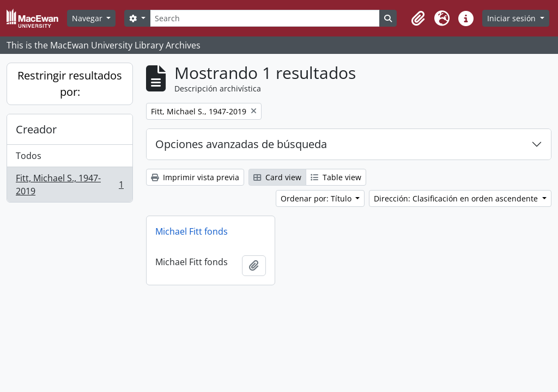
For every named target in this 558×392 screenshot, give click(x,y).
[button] (418, 19)
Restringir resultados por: (70, 84)
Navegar (88, 18)
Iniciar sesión (512, 18)
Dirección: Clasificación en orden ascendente (457, 198)
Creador (36, 129)
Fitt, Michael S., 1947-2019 (69, 185)
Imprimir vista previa (195, 177)
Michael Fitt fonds (192, 231)
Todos (29, 156)
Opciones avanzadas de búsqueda (241, 144)
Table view (336, 177)
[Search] (265, 18)
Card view (277, 177)
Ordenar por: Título (317, 198)
